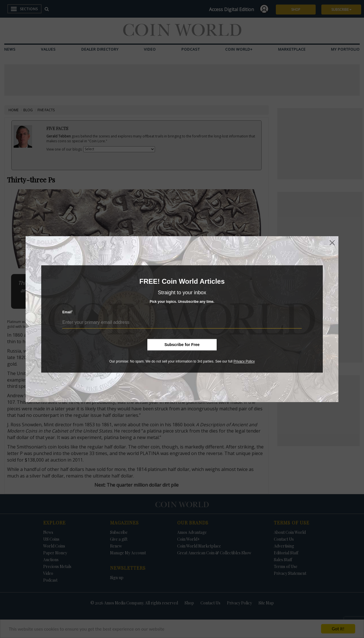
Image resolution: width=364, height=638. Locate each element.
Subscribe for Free (182, 345)
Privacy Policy (244, 361)
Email (67, 312)
